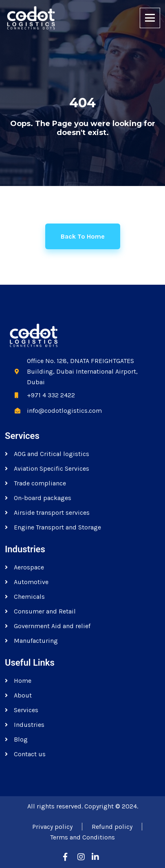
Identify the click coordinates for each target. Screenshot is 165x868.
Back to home (83, 236)
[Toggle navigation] (150, 18)
